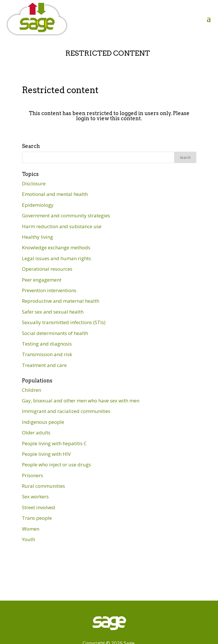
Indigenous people (43, 422)
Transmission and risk (47, 354)
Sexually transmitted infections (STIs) (64, 322)
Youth (28, 539)
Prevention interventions (49, 290)
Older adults (36, 433)
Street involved (38, 507)
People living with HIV (46, 454)
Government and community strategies (66, 215)
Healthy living (37, 237)
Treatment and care (44, 365)
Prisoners (32, 475)
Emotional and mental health (55, 194)
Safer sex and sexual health (53, 312)
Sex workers (35, 496)
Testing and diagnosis (47, 344)
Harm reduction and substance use (62, 226)
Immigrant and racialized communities (66, 411)
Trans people (37, 518)
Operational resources (47, 269)
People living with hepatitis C (54, 443)
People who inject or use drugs (56, 465)
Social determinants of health (55, 333)
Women (31, 529)
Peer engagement (42, 280)
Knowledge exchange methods (56, 247)
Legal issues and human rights (56, 258)
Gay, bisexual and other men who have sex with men (81, 401)
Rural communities (43, 486)
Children (31, 390)
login (83, 118)
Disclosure (34, 183)
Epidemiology (38, 205)
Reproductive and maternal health (61, 301)
